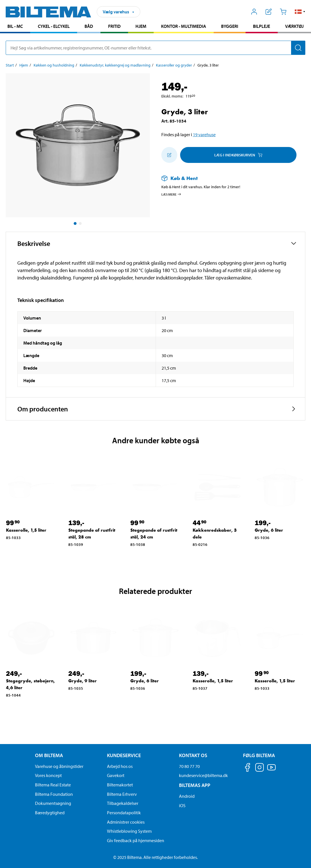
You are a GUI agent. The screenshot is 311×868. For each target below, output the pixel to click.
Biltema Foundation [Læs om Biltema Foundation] (54, 794)
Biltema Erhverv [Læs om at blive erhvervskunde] (122, 794)
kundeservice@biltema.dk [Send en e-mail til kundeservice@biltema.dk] (203, 775)
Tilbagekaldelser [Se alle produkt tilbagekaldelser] (123, 803)
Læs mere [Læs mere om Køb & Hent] (171, 194)
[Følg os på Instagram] (259, 768)
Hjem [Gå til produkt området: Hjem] (141, 26)
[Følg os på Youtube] (271, 770)
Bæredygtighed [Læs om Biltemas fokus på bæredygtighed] (50, 813)
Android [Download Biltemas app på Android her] (187, 796)
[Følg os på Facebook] (248, 768)
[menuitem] (15, 27)
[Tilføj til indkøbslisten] (169, 155)
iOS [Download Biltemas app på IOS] (182, 805)
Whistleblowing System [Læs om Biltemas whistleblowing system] (129, 831)
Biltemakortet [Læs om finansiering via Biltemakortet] (120, 785)
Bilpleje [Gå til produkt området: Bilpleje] (261, 26)
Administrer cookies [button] (126, 822)
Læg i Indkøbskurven (238, 155)
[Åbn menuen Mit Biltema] (254, 12)
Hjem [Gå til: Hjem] (24, 65)
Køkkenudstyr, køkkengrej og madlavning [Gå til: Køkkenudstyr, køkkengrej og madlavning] (115, 65)
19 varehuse (204, 134)
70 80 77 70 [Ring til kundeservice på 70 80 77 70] (189, 766)
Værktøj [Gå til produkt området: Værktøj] (294, 26)
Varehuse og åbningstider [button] (59, 766)
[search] (155, 48)
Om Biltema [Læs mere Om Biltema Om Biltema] (49, 755)
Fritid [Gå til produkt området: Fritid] (114, 26)
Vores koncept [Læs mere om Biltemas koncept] (48, 775)
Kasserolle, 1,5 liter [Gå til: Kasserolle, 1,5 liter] (26, 530)
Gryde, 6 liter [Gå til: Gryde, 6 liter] (269, 530)
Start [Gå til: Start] (10, 65)
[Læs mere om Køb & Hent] (228, 178)
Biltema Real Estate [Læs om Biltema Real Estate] (53, 785)
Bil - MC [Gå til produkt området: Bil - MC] (15, 26)
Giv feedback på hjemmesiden (136, 840)
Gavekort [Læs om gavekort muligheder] (116, 775)
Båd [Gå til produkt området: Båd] (89, 26)
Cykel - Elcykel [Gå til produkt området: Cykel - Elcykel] (54, 26)
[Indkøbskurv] (283, 12)
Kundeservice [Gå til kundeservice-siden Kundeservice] (124, 755)
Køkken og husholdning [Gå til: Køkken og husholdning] (54, 65)
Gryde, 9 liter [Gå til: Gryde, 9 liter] (83, 681)
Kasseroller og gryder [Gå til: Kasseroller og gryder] (174, 65)
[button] (300, 12)
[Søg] (298, 48)
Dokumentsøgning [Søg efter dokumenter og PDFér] (53, 803)
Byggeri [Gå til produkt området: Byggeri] (230, 26)
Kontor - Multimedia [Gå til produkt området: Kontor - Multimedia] (184, 26)
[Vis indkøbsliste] (269, 12)
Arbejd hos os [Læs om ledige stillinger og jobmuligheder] (120, 766)
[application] (300, 855)
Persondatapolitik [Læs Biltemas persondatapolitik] (124, 813)
